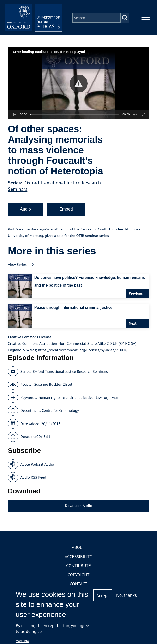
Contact (79, 584)
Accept (103, 595)
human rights (50, 397)
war (115, 397)
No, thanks (127, 595)
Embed (66, 209)
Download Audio (78, 506)
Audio (25, 209)
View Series (17, 264)
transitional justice (78, 397)
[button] (79, 83)
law (99, 397)
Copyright (79, 575)
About (78, 547)
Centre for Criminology (60, 410)
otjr (107, 397)
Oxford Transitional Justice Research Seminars (70, 371)
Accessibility (78, 556)
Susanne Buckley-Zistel (53, 384)
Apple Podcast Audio (37, 464)
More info (22, 641)
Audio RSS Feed (33, 477)
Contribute (78, 566)
